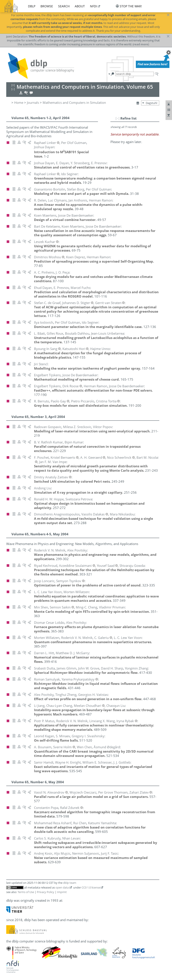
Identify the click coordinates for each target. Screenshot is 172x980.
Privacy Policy (46, 892)
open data (62, 887)
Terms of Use (26, 892)
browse (47, 6)
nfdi (93, 6)
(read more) (141, 44)
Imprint (62, 892)
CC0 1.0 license (91, 887)
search (64, 6)
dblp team (70, 883)
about (80, 6)
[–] (118, 118)
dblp (32, 6)
